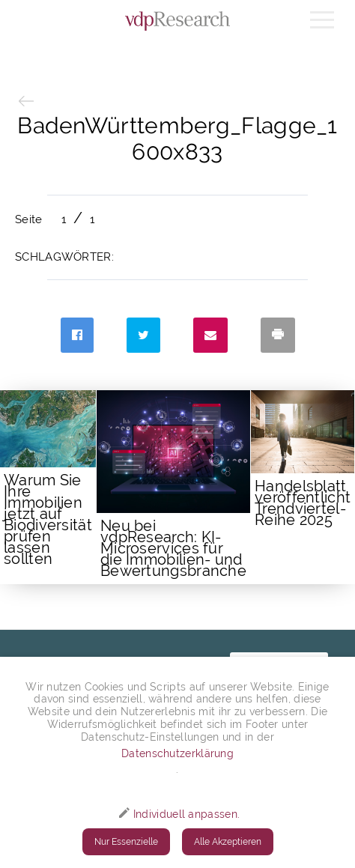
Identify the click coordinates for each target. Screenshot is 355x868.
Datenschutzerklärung (177, 753)
